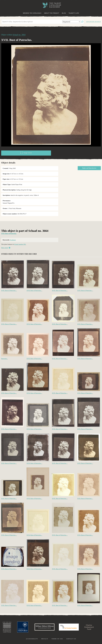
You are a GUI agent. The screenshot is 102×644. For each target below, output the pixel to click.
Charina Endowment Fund (89, 627)
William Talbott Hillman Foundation (45, 627)
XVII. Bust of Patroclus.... (9, 290)
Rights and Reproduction (89, 168)
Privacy (45, 639)
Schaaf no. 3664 (19, 35)
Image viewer (26, 153)
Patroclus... (5, 359)
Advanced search (93, 22)
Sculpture (13, 240)
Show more (5, 248)
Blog (64, 13)
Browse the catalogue (32, 13)
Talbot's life (74, 13)
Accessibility (32, 639)
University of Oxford (23, 627)
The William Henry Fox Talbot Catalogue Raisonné (51, 5)
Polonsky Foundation (69, 627)
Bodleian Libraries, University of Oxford (7, 627)
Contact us (71, 639)
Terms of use (57, 639)
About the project (52, 13)
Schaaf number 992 (20, 244)
